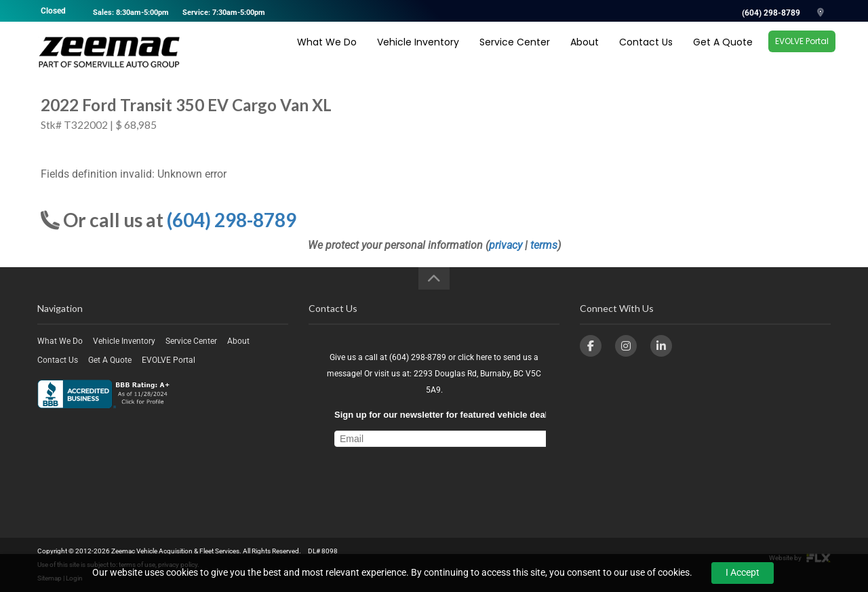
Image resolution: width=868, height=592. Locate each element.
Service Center (515, 52)
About (585, 52)
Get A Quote (723, 52)
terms (544, 245)
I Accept (743, 572)
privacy (506, 245)
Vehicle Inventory (418, 52)
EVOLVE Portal (802, 51)
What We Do (327, 52)
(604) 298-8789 (771, 13)
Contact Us (646, 52)
